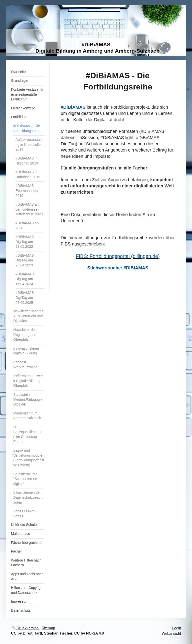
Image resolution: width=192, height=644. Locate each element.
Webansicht (171, 633)
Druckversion (25, 628)
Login (177, 628)
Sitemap (48, 628)
